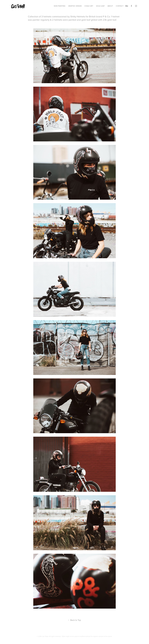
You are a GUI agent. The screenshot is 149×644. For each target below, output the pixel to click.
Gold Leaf (100, 6)
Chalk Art (89, 6)
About (110, 6)
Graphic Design (75, 6)
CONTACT (120, 6)
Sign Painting (60, 6)
